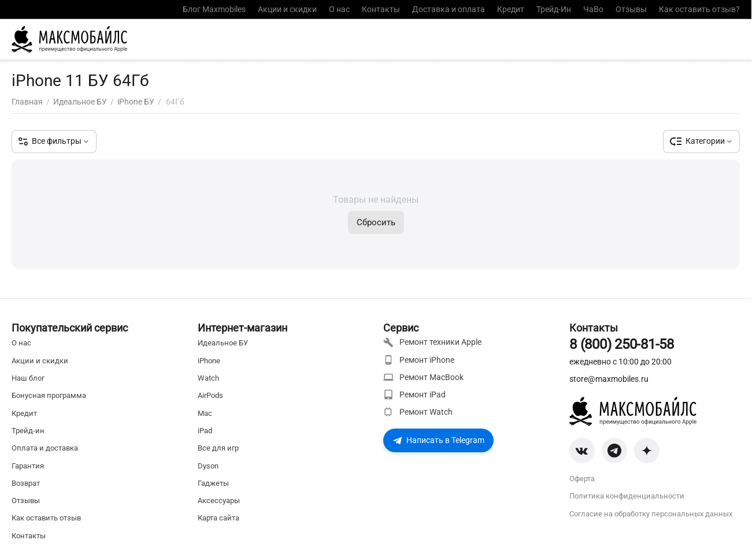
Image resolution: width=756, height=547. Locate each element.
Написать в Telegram (438, 440)
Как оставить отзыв (46, 518)
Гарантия (28, 466)
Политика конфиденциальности (627, 496)
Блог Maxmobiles (214, 9)
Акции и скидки (287, 9)
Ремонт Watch (418, 412)
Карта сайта (218, 518)
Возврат (26, 483)
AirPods (210, 395)
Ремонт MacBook (423, 377)
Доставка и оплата (449, 9)
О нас (339, 9)
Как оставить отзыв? (699, 9)
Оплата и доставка (45, 448)
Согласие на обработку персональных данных (651, 514)
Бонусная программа (49, 395)
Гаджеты (213, 483)
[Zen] (647, 451)
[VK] (582, 451)
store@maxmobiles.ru (609, 379)
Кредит (511, 9)
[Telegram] (614, 451)
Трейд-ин (28, 431)
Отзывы (631, 9)
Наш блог (28, 378)
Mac (205, 413)
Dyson (208, 466)
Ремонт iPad (414, 395)
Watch (208, 378)
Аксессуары (219, 501)
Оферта (582, 479)
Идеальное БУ (223, 343)
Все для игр (218, 448)
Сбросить (376, 222)
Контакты (381, 9)
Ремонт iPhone (419, 360)
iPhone (209, 361)
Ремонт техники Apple (432, 343)
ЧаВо (593, 9)
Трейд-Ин (554, 9)
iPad (205, 431)
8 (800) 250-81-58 (622, 344)
